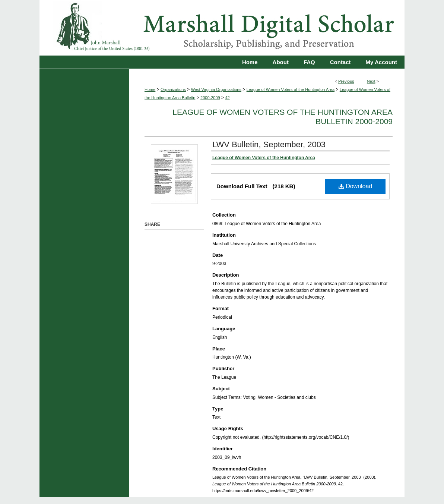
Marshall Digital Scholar (222, 28)
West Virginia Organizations (216, 89)
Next (371, 81)
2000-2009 (210, 98)
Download (356, 186)
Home (150, 89)
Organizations (173, 89)
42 (227, 98)
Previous (346, 81)
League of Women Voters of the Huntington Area (291, 89)
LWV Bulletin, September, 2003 (269, 144)
